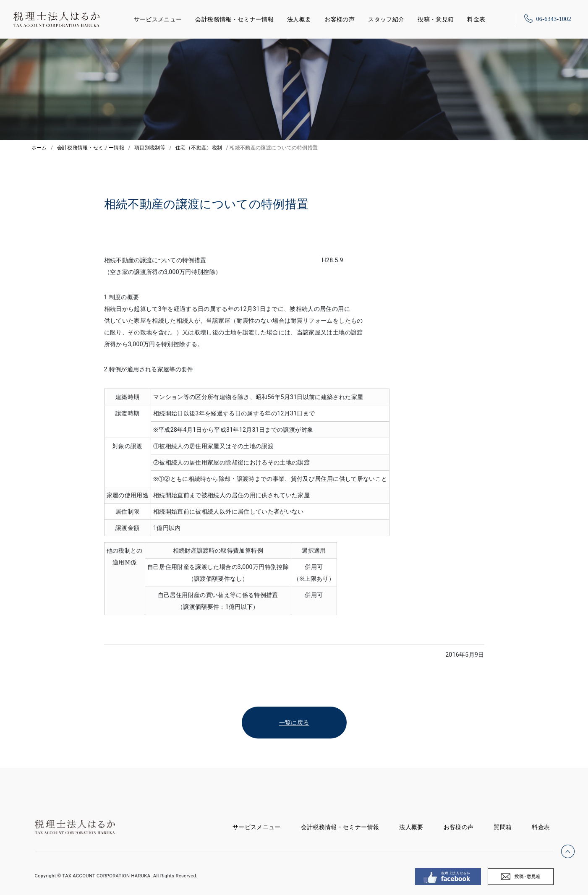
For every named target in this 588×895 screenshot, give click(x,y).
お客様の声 (340, 19)
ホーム (39, 148)
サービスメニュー (158, 18)
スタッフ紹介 (386, 19)
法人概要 (299, 19)
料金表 (476, 19)
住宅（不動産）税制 (199, 148)
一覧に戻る (294, 723)
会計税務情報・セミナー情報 (234, 19)
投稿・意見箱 (436, 19)
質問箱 (503, 827)
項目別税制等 (150, 148)
